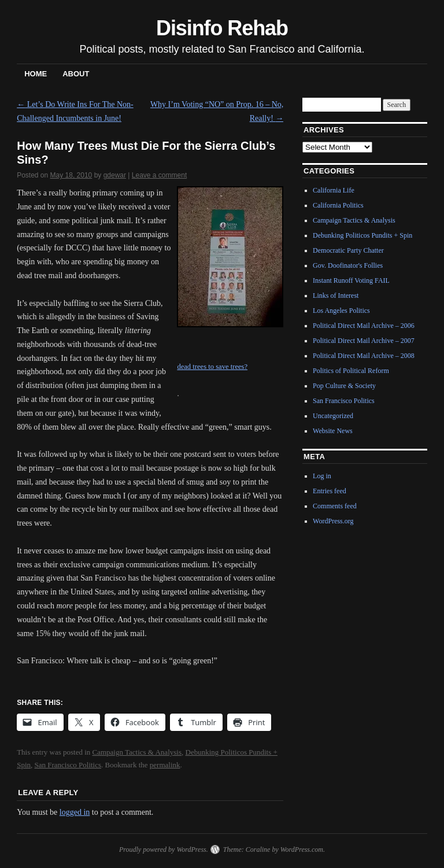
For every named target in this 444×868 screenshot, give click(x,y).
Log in (322, 476)
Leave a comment (159, 175)
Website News (333, 431)
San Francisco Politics (68, 765)
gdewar (115, 175)
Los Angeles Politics (341, 311)
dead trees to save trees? (212, 367)
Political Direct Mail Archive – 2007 (364, 341)
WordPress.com (302, 849)
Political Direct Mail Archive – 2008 (364, 356)
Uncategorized (333, 416)
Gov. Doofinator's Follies (348, 265)
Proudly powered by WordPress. (164, 849)
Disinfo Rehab (222, 28)
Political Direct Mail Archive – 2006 (364, 326)
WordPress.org (333, 521)
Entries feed (330, 491)
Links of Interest (336, 296)
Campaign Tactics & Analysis (137, 752)
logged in (75, 812)
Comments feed (335, 506)
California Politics (338, 205)
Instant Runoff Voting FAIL (351, 280)
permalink (165, 765)
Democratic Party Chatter (348, 250)
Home (36, 74)
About (76, 74)
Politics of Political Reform (351, 371)
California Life (334, 190)
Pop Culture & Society (344, 386)
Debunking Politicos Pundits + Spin (362, 235)
